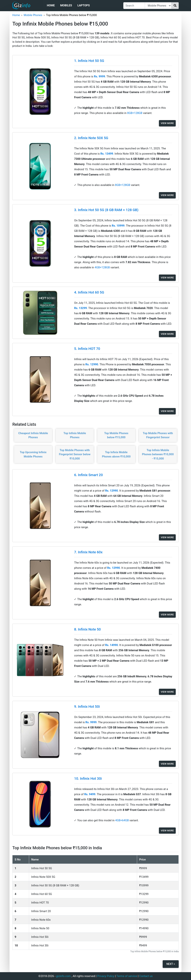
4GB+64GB (122, 820)
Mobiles (66, 5)
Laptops (84, 5)
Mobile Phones (33, 15)
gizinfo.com (64, 976)
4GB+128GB (103, 267)
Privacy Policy (106, 976)
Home (51, 5)
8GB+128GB (135, 113)
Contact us (146, 976)
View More (167, 123)
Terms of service (127, 976)
